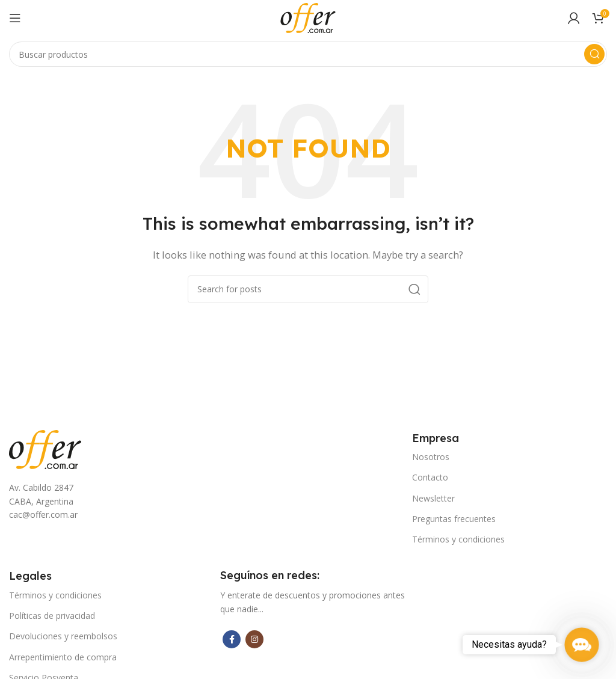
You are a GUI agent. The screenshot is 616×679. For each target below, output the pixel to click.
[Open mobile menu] (15, 18)
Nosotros (431, 457)
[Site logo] (308, 17)
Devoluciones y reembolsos (63, 636)
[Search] (308, 54)
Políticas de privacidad (52, 616)
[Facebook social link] (232, 639)
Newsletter (433, 498)
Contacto (430, 477)
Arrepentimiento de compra (63, 657)
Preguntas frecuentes (454, 519)
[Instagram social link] (254, 639)
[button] (582, 645)
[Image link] (45, 448)
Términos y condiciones (458, 539)
